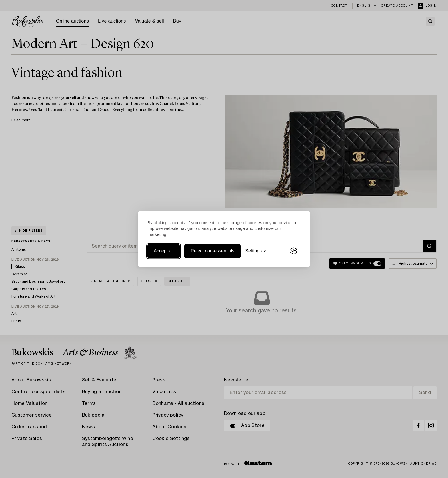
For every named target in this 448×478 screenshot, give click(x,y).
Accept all (164, 251)
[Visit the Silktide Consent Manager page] (294, 251)
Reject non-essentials (212, 251)
